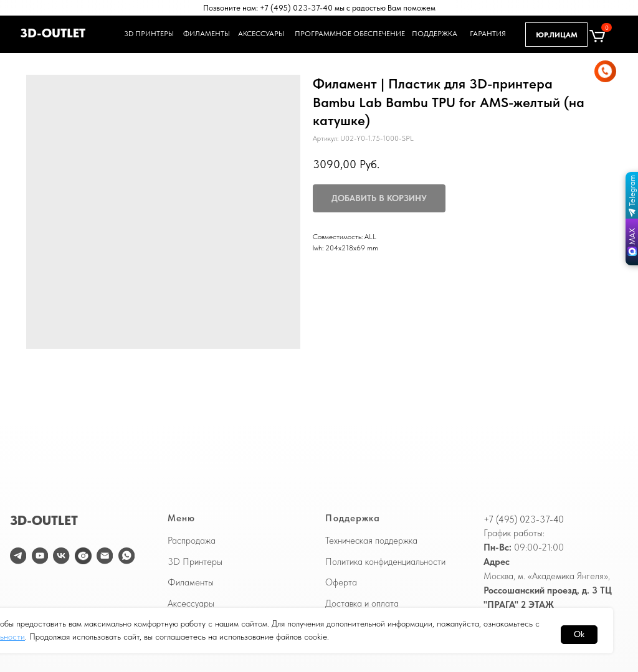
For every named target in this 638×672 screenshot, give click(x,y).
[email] (105, 556)
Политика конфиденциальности (385, 562)
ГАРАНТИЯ (490, 34)
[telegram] (18, 556)
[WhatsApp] (126, 556)
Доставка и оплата (362, 603)
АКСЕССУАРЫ (260, 34)
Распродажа (192, 541)
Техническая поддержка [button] (371, 541)
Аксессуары (191, 603)
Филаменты (191, 582)
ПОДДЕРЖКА (435, 34)
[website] (83, 556)
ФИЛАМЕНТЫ (207, 34)
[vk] (61, 556)
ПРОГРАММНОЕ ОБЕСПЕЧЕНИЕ (342, 34)
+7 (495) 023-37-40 (524, 519)
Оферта (341, 582)
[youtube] (40, 556)
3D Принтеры (195, 562)
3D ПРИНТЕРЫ (147, 34)
